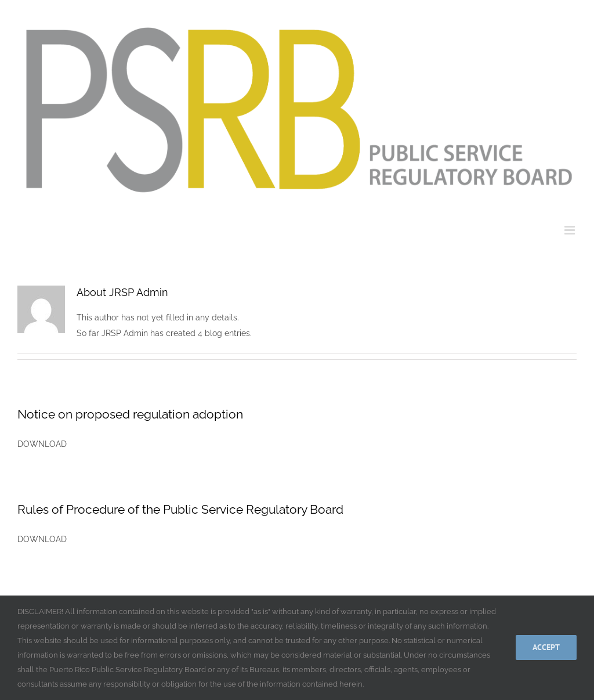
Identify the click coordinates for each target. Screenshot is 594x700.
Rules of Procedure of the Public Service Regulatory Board (180, 509)
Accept (546, 647)
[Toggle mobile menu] (571, 230)
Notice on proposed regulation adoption (130, 414)
